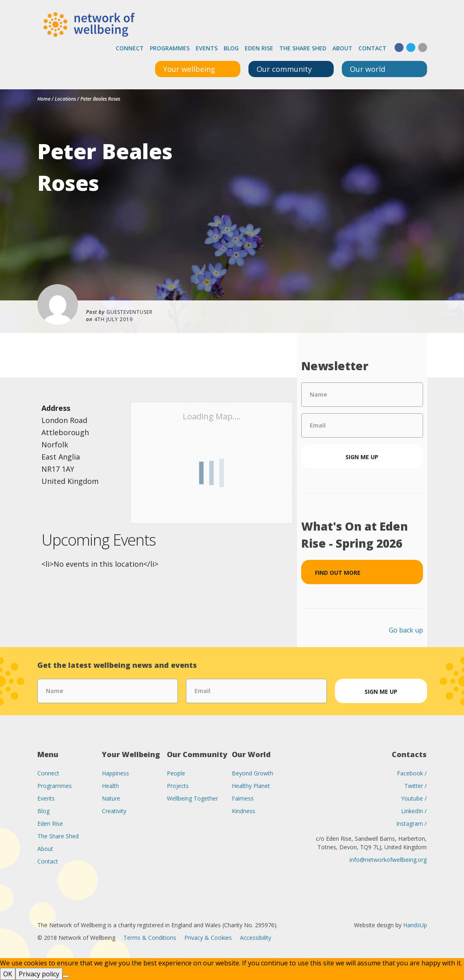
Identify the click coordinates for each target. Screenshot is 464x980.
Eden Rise (259, 48)
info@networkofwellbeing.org (388, 860)
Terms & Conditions (150, 938)
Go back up (406, 630)
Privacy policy (39, 974)
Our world (368, 69)
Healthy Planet (251, 786)
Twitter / (415, 786)
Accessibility (256, 938)
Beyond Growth (253, 773)
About (342, 48)
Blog (231, 48)
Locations (65, 99)
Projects (178, 786)
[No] (66, 976)
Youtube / (414, 798)
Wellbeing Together (192, 798)
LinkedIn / (414, 811)
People (176, 773)
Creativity (114, 811)
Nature (111, 798)
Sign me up (362, 457)
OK (8, 974)
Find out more (338, 573)
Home (44, 99)
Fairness (243, 798)
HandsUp (415, 925)
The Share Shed (303, 48)
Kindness (244, 811)
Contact (372, 48)
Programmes (170, 48)
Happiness (115, 773)
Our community (284, 69)
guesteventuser (129, 312)
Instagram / (411, 824)
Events (207, 48)
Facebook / (412, 773)
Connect (130, 48)
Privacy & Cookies (208, 938)
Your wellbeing (189, 69)
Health (110, 786)
